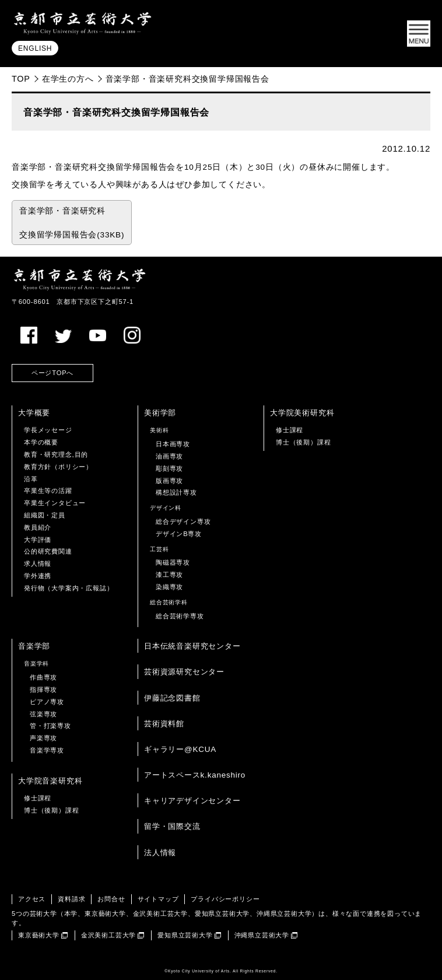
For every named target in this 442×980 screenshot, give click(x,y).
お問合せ (111, 899)
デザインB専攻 (179, 534)
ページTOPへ (52, 373)
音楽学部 (34, 646)
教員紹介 (38, 527)
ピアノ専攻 (47, 702)
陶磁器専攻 (173, 562)
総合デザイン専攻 (183, 521)
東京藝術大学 (39, 935)
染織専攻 (169, 587)
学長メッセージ (48, 430)
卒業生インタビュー (55, 503)
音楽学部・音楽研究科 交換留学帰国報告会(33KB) (72, 223)
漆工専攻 (169, 575)
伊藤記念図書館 (172, 698)
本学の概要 (41, 442)
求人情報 (38, 563)
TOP (21, 79)
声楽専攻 (43, 738)
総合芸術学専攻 (180, 616)
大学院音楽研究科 (50, 781)
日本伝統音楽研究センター (192, 646)
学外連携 (38, 576)
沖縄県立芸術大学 (262, 935)
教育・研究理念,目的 (56, 454)
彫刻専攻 (169, 468)
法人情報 (160, 853)
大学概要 (34, 413)
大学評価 (38, 540)
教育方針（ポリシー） (58, 467)
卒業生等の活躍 (48, 491)
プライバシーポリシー (225, 899)
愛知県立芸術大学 (185, 935)
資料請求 (71, 899)
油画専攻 (169, 456)
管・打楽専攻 (50, 726)
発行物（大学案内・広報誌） (69, 588)
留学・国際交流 (172, 826)
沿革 (31, 479)
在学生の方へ (68, 79)
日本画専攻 (173, 444)
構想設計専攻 (176, 492)
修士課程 (290, 430)
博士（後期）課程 (303, 442)
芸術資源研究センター (184, 672)
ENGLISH (35, 48)
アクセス (32, 899)
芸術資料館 (164, 724)
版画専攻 (169, 481)
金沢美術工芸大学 (108, 935)
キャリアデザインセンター (192, 801)
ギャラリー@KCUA (180, 749)
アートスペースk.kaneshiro (195, 775)
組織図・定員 (45, 515)
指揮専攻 (43, 689)
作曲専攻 (43, 677)
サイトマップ (158, 899)
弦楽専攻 (43, 714)
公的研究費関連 (48, 551)
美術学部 (160, 413)
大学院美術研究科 (302, 413)
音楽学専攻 (47, 750)
